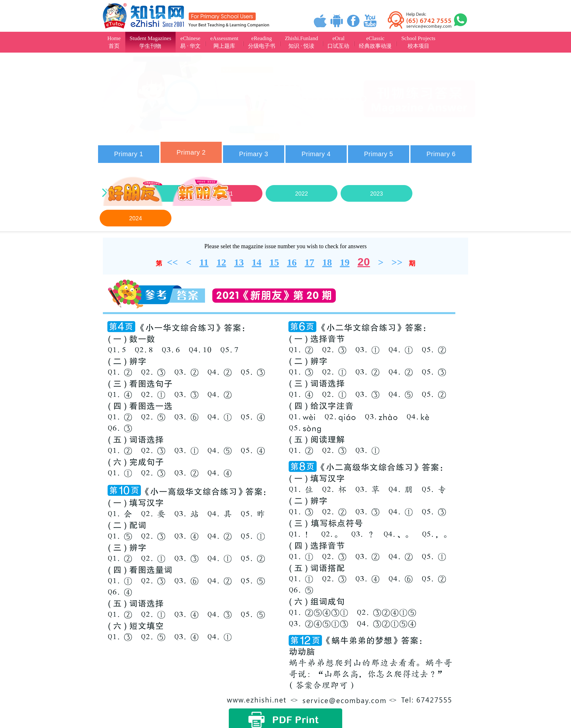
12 (221, 262)
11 (204, 262)
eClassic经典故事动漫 (375, 42)
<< (172, 262)
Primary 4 (316, 154)
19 (345, 262)
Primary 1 (129, 154)
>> (397, 262)
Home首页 (114, 42)
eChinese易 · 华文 (190, 42)
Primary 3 (254, 154)
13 (239, 262)
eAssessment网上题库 (224, 42)
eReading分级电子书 (262, 42)
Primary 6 (441, 154)
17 (310, 262)
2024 (136, 218)
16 (292, 262)
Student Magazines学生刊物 (151, 42)
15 (274, 262)
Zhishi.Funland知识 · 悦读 (301, 42)
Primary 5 (379, 154)
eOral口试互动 (338, 42)
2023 (377, 194)
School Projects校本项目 (418, 42)
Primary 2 (191, 152)
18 (327, 262)
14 (257, 262)
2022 (302, 194)
